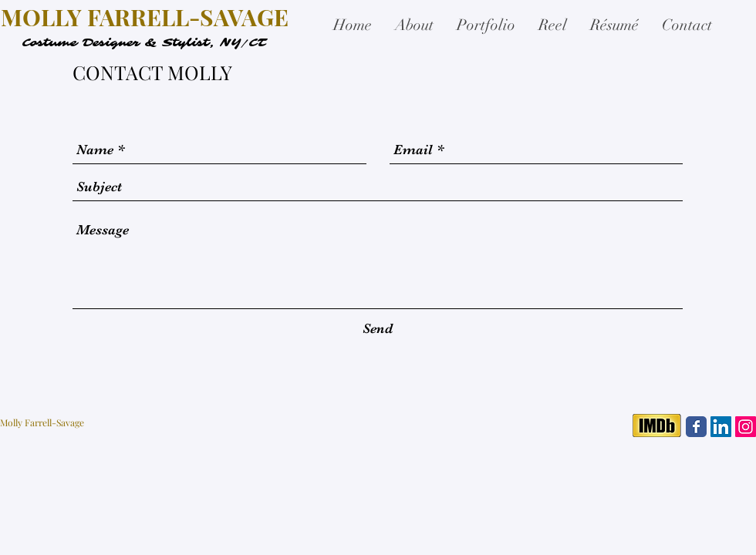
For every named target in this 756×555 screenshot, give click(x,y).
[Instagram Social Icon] (746, 427)
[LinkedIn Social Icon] (721, 427)
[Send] (378, 329)
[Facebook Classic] (696, 427)
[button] (486, 25)
